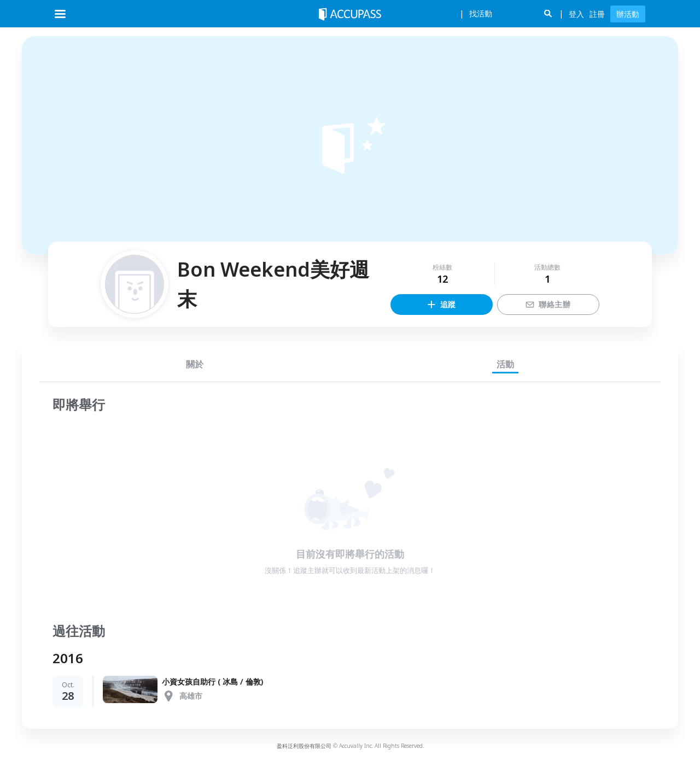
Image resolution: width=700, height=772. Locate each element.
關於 (195, 364)
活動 (505, 364)
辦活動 (628, 14)
